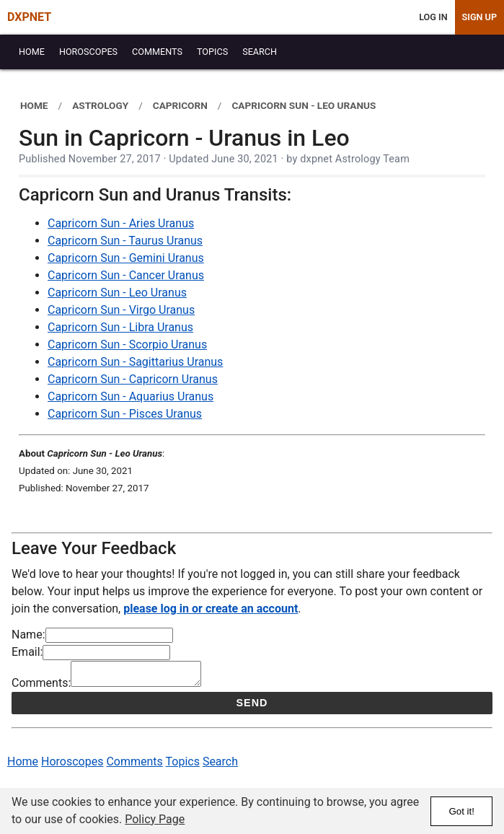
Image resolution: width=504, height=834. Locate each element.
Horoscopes (72, 766)
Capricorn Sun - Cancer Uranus (126, 275)
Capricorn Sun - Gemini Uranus (126, 258)
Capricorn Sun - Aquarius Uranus (131, 396)
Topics (183, 766)
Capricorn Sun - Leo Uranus (117, 293)
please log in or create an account (211, 609)
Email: (27, 652)
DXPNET (29, 17)
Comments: (41, 687)
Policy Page (155, 819)
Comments (134, 766)
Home (23, 766)
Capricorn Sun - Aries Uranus (121, 223)
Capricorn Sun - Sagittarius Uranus (135, 362)
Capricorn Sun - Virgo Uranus (121, 310)
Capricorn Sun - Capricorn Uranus (133, 379)
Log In (433, 17)
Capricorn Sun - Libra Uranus (120, 327)
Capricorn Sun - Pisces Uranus (125, 414)
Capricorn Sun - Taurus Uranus (125, 241)
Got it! (461, 811)
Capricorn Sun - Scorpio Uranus (127, 344)
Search (220, 766)
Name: (28, 635)
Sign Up (479, 17)
